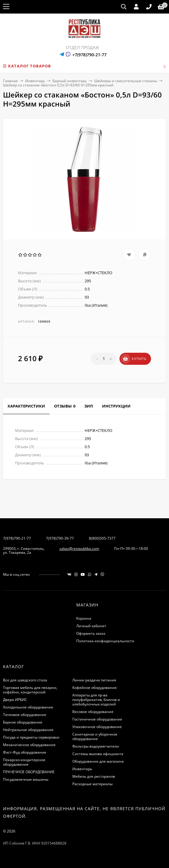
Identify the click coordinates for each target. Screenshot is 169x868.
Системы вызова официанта (98, 754)
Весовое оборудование (93, 712)
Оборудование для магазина (98, 761)
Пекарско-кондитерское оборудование (24, 762)
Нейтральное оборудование (28, 730)
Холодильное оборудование (28, 707)
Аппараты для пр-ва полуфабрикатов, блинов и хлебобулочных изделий (96, 700)
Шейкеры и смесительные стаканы (126, 81)
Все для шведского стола (25, 680)
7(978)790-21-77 (17, 538)
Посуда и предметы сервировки (31, 737)
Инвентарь (35, 81)
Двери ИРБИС (15, 700)
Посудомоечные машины (26, 779)
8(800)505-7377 (102, 538)
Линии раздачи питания (94, 680)
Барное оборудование (23, 722)
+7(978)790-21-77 (89, 55)
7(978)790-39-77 (60, 538)
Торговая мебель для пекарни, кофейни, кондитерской (30, 690)
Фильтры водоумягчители (96, 746)
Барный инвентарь (70, 81)
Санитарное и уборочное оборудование (95, 736)
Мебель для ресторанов (94, 776)
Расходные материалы (92, 784)
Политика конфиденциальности (105, 641)
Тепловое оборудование (25, 715)
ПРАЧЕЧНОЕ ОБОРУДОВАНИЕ (29, 772)
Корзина (84, 618)
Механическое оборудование (29, 745)
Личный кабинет (91, 626)
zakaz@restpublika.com (79, 549)
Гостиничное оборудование (97, 719)
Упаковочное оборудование (97, 727)
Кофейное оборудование (95, 688)
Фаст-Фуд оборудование (25, 752)
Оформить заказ (91, 633)
